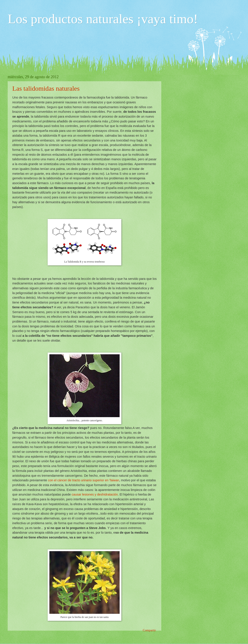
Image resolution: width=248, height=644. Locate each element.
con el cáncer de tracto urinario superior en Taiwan (84, 480)
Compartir (149, 630)
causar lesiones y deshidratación (95, 494)
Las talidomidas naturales (46, 88)
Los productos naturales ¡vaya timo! (103, 19)
